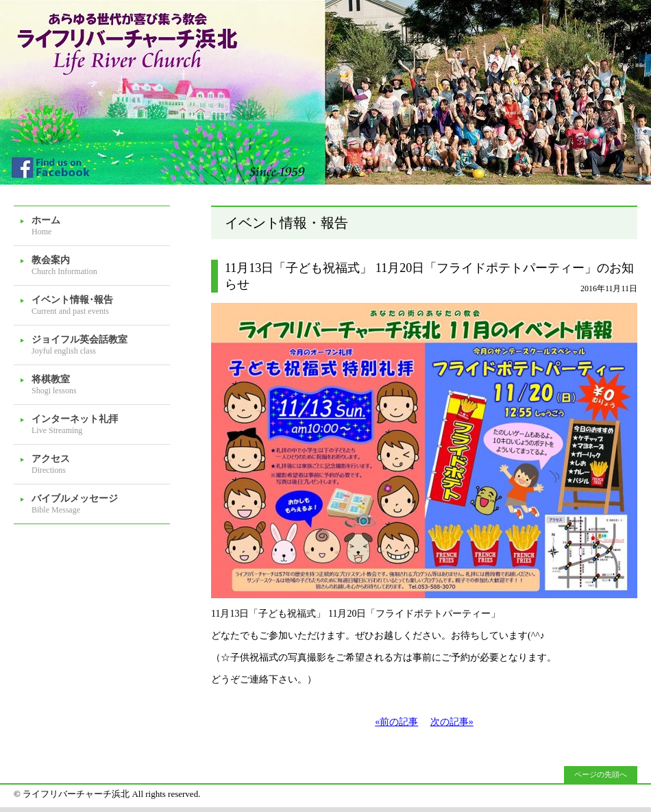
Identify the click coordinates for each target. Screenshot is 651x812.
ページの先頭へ (601, 774)
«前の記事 (396, 722)
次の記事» (452, 722)
